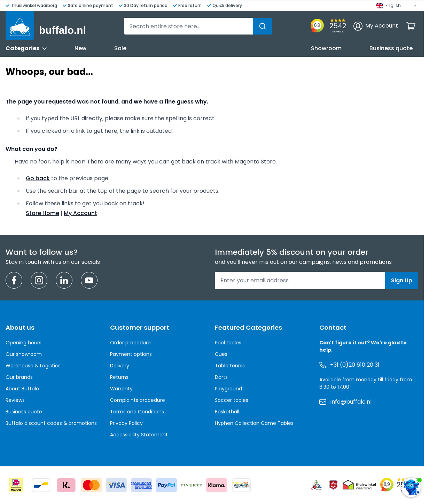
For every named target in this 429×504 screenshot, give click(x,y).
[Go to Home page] (46, 25)
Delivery (120, 366)
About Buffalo (22, 389)
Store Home (42, 213)
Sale (120, 48)
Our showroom (24, 354)
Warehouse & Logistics (33, 366)
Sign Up (402, 280)
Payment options (131, 354)
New (80, 48)
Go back (38, 178)
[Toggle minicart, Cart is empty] (411, 26)
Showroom (326, 48)
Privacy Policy (126, 423)
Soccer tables (232, 400)
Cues (221, 354)
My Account (80, 213)
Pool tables (228, 343)
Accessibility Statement (139, 435)
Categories (26, 48)
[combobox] (198, 26)
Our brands (19, 377)
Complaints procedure (138, 400)
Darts (221, 377)
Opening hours (24, 343)
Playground (228, 389)
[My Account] (376, 26)
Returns (119, 377)
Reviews (15, 400)
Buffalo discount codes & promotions (51, 423)
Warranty (121, 389)
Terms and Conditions (137, 412)
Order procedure (130, 343)
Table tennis (230, 366)
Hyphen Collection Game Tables (254, 423)
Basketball (227, 412)
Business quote (391, 48)
